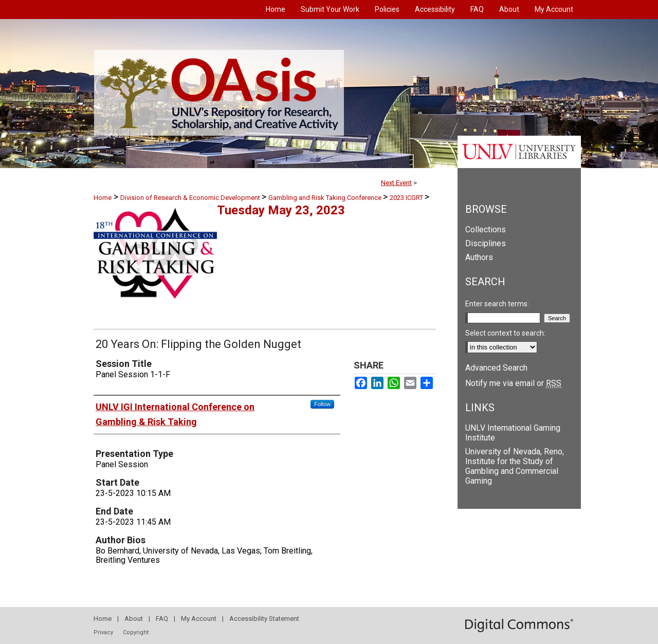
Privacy (103, 632)
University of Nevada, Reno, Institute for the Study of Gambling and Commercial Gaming (515, 466)
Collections (486, 229)
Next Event (396, 183)
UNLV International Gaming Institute (513, 433)
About (134, 619)
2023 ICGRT (407, 198)
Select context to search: (505, 333)
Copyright (136, 632)
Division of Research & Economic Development (191, 198)
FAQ (162, 619)
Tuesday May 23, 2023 (281, 210)
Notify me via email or (513, 383)
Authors (479, 257)
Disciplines (486, 243)
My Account (199, 619)
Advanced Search (496, 368)
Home (103, 198)
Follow (322, 404)
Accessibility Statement (264, 619)
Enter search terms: (497, 304)
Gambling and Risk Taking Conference (326, 198)
